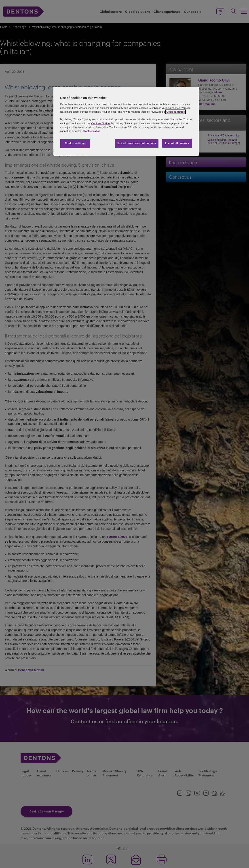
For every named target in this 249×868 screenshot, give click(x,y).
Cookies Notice (175, 112)
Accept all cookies (177, 143)
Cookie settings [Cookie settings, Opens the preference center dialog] (75, 143)
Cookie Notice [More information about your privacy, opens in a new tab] (92, 131)
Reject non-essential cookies (137, 143)
